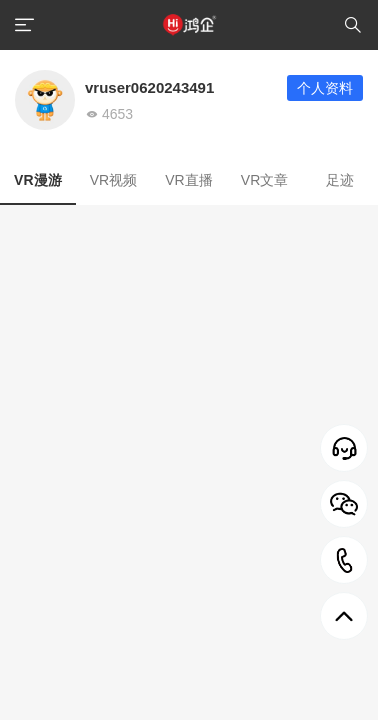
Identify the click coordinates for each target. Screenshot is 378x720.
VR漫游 (37, 180)
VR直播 (188, 180)
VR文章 (264, 180)
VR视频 (113, 180)
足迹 (340, 180)
